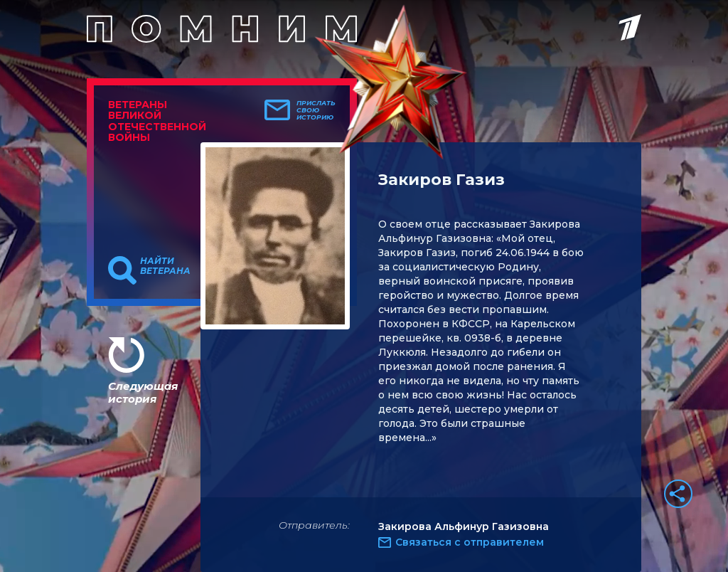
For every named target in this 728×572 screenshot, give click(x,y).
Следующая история (143, 392)
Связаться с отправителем (470, 542)
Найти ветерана (165, 266)
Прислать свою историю (316, 110)
